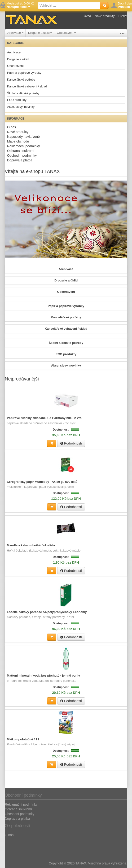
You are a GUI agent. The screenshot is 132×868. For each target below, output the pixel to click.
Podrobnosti (71, 443)
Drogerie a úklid (40, 33)
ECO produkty (17, 100)
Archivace (15, 33)
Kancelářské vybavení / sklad (27, 86)
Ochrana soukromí (21, 151)
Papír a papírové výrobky (24, 73)
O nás (11, 127)
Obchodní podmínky (22, 155)
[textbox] (69, 5)
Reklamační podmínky (24, 146)
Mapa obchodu (18, 141)
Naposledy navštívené (23, 137)
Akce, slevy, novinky (21, 107)
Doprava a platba (20, 160)
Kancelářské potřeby (21, 80)
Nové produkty (105, 16)
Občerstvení (66, 33)
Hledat (123, 16)
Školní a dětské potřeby (23, 93)
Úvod (87, 16)
